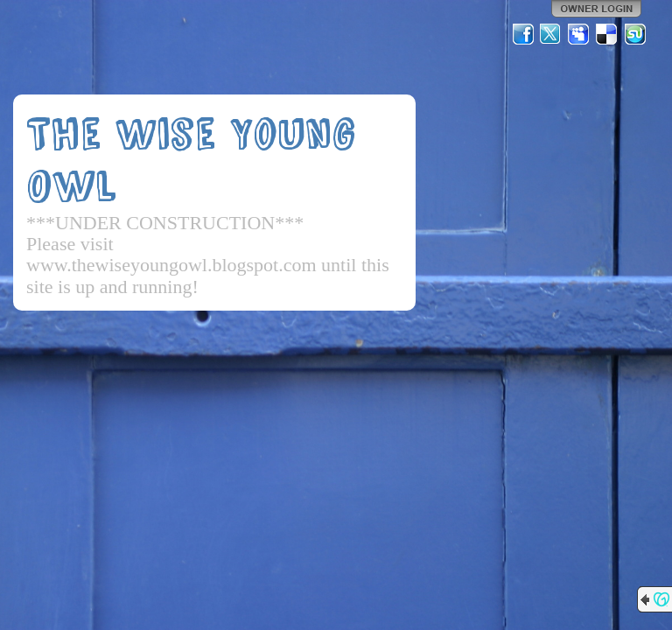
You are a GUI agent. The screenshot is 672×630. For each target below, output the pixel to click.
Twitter (551, 34)
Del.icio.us (607, 34)
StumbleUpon (635, 34)
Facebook (523, 34)
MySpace (579, 34)
